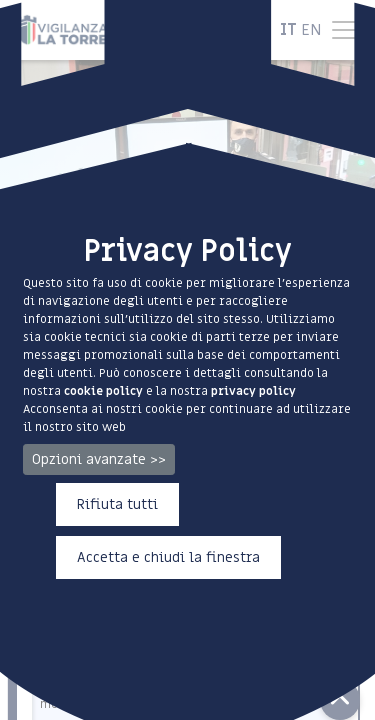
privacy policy (253, 391)
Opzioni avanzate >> (99, 459)
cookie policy (103, 391)
